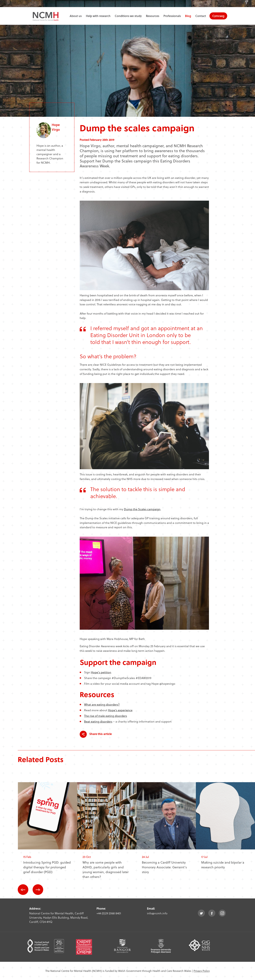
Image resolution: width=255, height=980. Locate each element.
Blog (188, 16)
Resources (153, 16)
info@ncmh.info (157, 913)
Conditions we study (128, 16)
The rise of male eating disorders (106, 716)
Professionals (172, 16)
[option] (48, 831)
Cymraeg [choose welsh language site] (218, 16)
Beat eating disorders (98, 721)
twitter (201, 913)
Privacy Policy (202, 971)
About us (76, 16)
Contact (201, 16)
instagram (222, 913)
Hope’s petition (101, 672)
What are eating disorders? (102, 704)
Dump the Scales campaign (142, 509)
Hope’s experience (120, 710)
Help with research (98, 16)
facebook (212, 913)
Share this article (96, 734)
